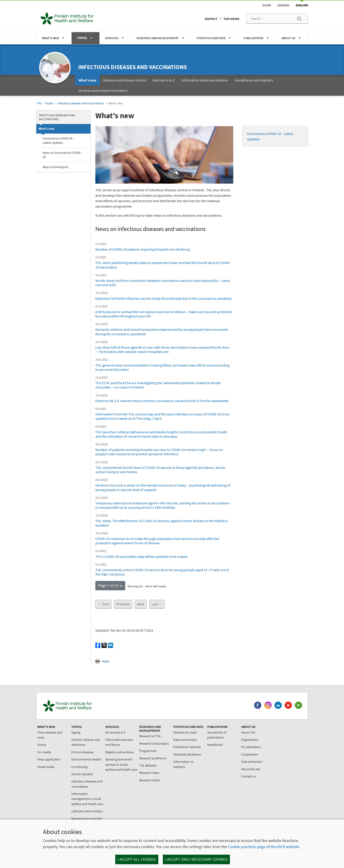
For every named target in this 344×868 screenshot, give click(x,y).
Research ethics (150, 780)
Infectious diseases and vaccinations (132, 67)
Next (141, 604)
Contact (211, 19)
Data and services (185, 740)
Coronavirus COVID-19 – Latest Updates (59, 140)
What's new (46, 129)
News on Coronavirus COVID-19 (62, 155)
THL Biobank (148, 765)
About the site (251, 769)
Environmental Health (86, 759)
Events (42, 745)
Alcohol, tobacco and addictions (86, 742)
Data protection (252, 762)
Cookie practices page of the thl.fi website (264, 847)
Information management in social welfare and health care (87, 799)
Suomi (267, 5)
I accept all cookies (137, 859)
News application (49, 759)
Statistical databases (187, 754)
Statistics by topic (185, 732)
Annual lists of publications (217, 735)
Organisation (250, 740)
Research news (149, 773)
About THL (248, 732)
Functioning (79, 767)
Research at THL (150, 736)
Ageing (76, 732)
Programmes (148, 751)
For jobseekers (251, 747)
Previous (123, 604)
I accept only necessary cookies (196, 859)
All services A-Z (115, 732)
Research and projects (154, 743)
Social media (46, 767)
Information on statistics (184, 764)
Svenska (283, 5)
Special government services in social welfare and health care (121, 764)
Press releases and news (50, 735)
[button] (110, 585)
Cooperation (250, 754)
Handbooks (215, 745)
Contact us (248, 776)
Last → (157, 604)
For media (232, 19)
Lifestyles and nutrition (87, 811)
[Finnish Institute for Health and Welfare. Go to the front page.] (86, 706)
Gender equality (82, 774)
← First (103, 604)
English (302, 5)
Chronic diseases (83, 752)
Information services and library (119, 742)
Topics (49, 103)
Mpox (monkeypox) (55, 167)
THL (39, 103)
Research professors (153, 758)
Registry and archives (120, 752)
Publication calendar (187, 747)
